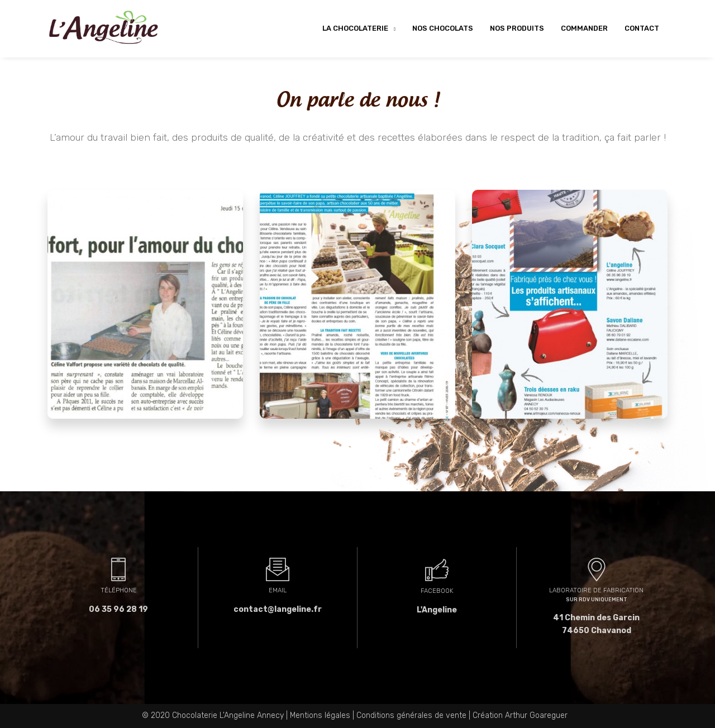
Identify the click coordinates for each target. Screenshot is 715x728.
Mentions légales (320, 715)
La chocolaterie (356, 28)
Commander (584, 28)
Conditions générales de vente (411, 715)
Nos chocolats (443, 28)
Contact (642, 28)
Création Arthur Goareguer (520, 715)
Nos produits (517, 28)
